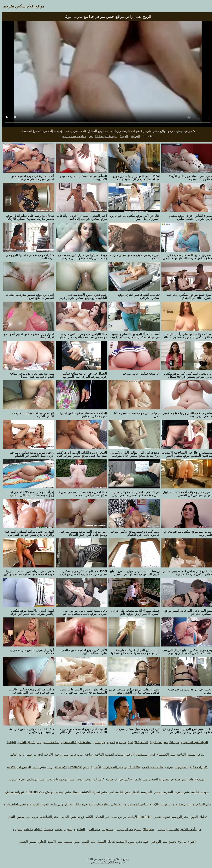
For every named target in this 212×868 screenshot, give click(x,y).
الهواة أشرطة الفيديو (101, 136)
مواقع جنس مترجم (72, 136)
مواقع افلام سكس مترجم (22, 6)
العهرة (122, 136)
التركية (134, 136)
